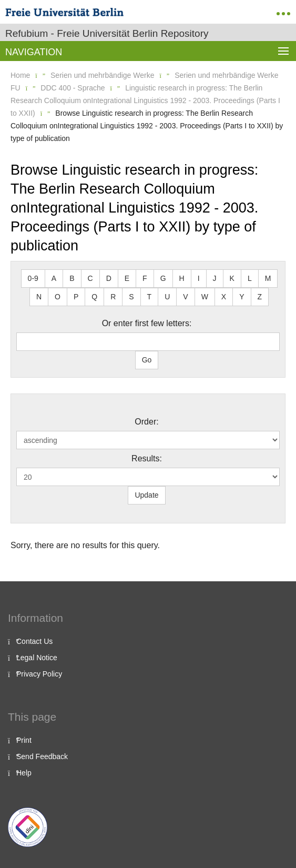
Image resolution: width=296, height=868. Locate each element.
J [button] (215, 278)
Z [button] (260, 297)
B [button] (72, 278)
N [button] (39, 297)
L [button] (250, 278)
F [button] (145, 278)
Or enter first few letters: (147, 323)
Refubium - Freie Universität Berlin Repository (107, 33)
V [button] (185, 297)
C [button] (90, 278)
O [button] (58, 297)
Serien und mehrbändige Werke (102, 75)
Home (20, 75)
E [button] (127, 278)
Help (24, 773)
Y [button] (242, 297)
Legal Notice (37, 658)
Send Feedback (42, 756)
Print (24, 740)
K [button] (232, 278)
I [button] (199, 278)
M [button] (268, 278)
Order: (146, 422)
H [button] (182, 278)
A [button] (54, 278)
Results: (147, 458)
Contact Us (34, 641)
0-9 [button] (33, 278)
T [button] (150, 297)
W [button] (205, 297)
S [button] (131, 297)
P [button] (76, 297)
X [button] (224, 297)
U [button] (167, 297)
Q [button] (94, 297)
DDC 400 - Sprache (73, 88)
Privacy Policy (39, 674)
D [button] (109, 278)
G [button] (163, 278)
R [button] (113, 297)
